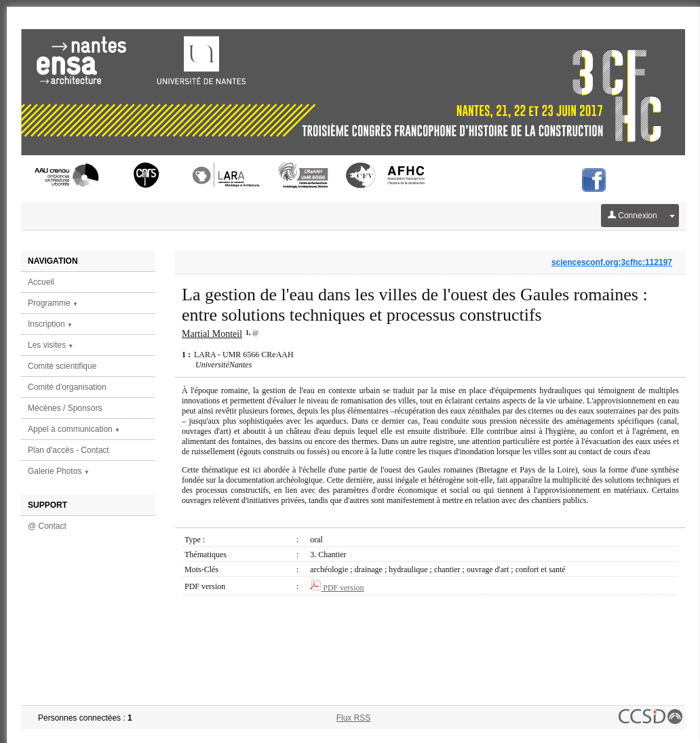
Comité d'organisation (67, 387)
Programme (53, 303)
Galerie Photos (59, 471)
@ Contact (47, 526)
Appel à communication (74, 429)
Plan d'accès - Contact (69, 450)
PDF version (337, 588)
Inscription (50, 324)
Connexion (633, 216)
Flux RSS (354, 718)
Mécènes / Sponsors (65, 408)
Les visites (51, 345)
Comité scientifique (62, 366)
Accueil (41, 282)
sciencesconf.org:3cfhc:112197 (612, 262)
